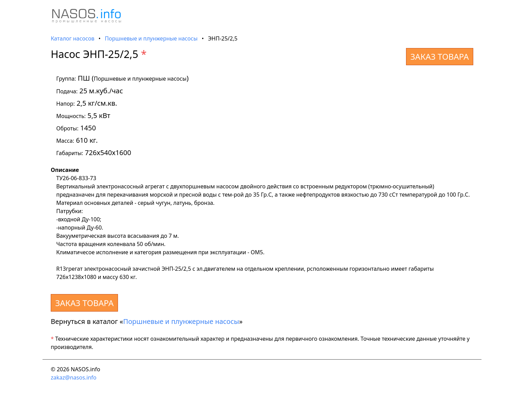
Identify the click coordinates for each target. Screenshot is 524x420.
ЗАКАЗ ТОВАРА (440, 56)
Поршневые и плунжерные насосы (151, 38)
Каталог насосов (73, 38)
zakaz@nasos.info (74, 377)
